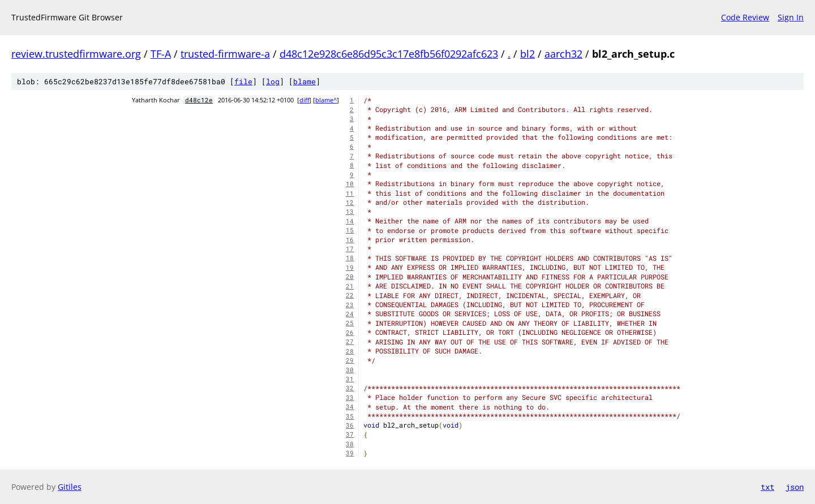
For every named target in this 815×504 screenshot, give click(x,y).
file (243, 81)
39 (350, 453)
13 (350, 212)
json (795, 487)
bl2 (527, 54)
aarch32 (563, 54)
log (273, 81)
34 (350, 407)
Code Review (745, 17)
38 (350, 444)
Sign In (791, 17)
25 (350, 323)
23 (350, 305)
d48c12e (199, 100)
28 (350, 351)
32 (350, 388)
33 (350, 398)
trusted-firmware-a (225, 54)
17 (350, 249)
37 (350, 434)
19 (350, 268)
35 (350, 416)
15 (350, 230)
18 (350, 258)
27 (350, 342)
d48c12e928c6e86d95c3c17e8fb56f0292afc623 (389, 54)
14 (350, 221)
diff (304, 100)
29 (350, 360)
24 (350, 314)
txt (767, 487)
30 (350, 370)
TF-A (161, 54)
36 (350, 425)
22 (350, 295)
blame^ (326, 100)
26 (350, 333)
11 (350, 193)
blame (304, 81)
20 (350, 277)
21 (350, 286)
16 (350, 240)
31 (350, 379)
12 (350, 203)
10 (350, 184)
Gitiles (70, 487)
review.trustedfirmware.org (76, 54)
